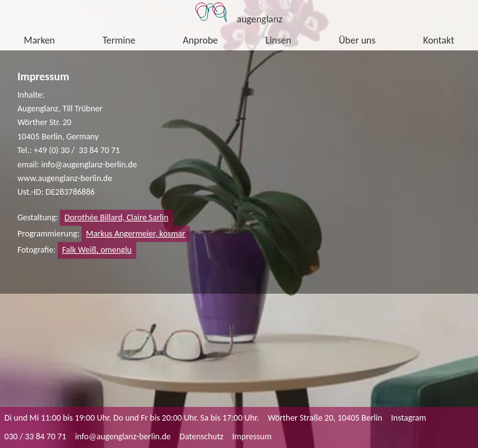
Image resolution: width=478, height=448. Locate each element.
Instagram (409, 418)
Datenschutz (202, 436)
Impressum (252, 436)
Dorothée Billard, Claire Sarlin (117, 217)
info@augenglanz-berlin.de (123, 436)
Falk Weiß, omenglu (97, 250)
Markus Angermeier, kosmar (136, 234)
